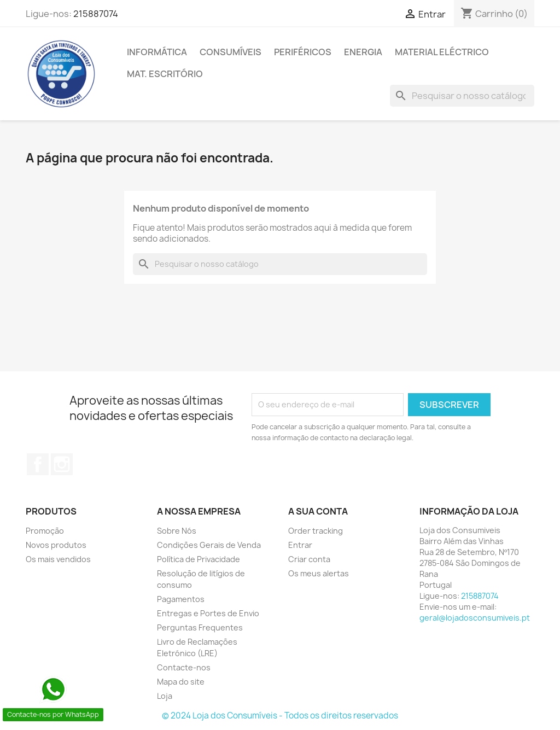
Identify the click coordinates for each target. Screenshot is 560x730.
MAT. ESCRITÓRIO (165, 74)
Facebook (38, 464)
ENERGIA (363, 52)
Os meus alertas (319, 573)
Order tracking (316, 531)
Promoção (45, 531)
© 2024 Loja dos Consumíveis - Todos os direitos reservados (280, 716)
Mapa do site (181, 682)
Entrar (300, 545)
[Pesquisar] (462, 96)
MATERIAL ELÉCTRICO (442, 52)
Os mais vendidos (58, 559)
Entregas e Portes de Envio (208, 613)
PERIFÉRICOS (303, 52)
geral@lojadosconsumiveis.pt (475, 618)
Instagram (62, 464)
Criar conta (309, 559)
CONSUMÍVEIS (231, 52)
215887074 (96, 14)
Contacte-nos (184, 667)
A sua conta (318, 511)
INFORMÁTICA (157, 52)
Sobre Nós (177, 531)
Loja (165, 696)
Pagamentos (181, 599)
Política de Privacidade (199, 559)
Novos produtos (56, 545)
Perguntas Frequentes (200, 627)
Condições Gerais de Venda (209, 545)
